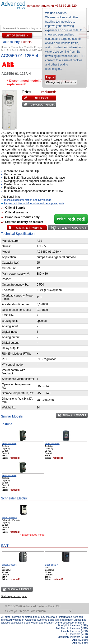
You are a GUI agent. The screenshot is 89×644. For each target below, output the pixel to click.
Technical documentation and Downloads (27, 200)
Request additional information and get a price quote (34, 203)
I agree (50, 77)
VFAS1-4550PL (52, 443)
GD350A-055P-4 (9, 565)
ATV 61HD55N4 (9, 518)
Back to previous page (14, 596)
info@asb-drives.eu (41, 6)
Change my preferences (61, 82)
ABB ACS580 (80, 640)
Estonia (26, 42)
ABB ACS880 (80, 643)
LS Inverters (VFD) (77, 634)
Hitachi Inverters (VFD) (75, 631)
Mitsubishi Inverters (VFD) (73, 637)
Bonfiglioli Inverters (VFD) (73, 625)
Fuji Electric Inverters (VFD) (72, 628)
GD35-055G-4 (52, 565)
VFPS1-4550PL (9, 443)
